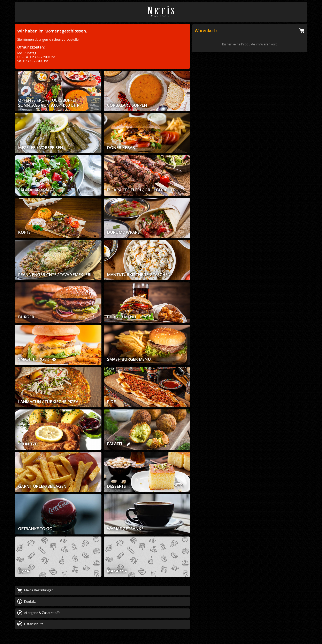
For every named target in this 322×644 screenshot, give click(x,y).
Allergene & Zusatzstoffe (39, 613)
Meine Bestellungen (35, 590)
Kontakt (26, 601)
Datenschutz (30, 624)
